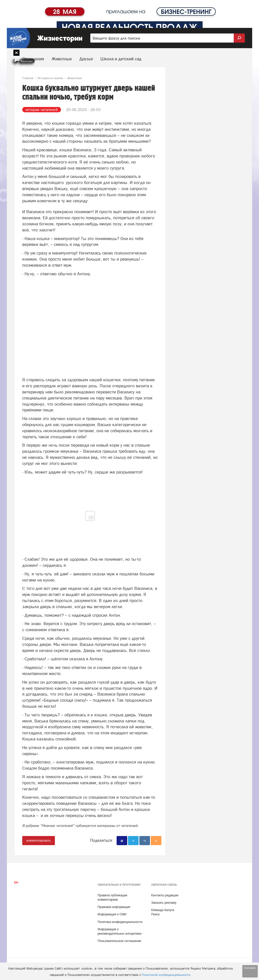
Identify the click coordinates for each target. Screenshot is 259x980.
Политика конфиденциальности (120, 922)
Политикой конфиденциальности (166, 975)
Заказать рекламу (164, 903)
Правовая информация (114, 907)
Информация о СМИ (112, 914)
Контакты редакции (165, 895)
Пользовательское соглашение (120, 941)
